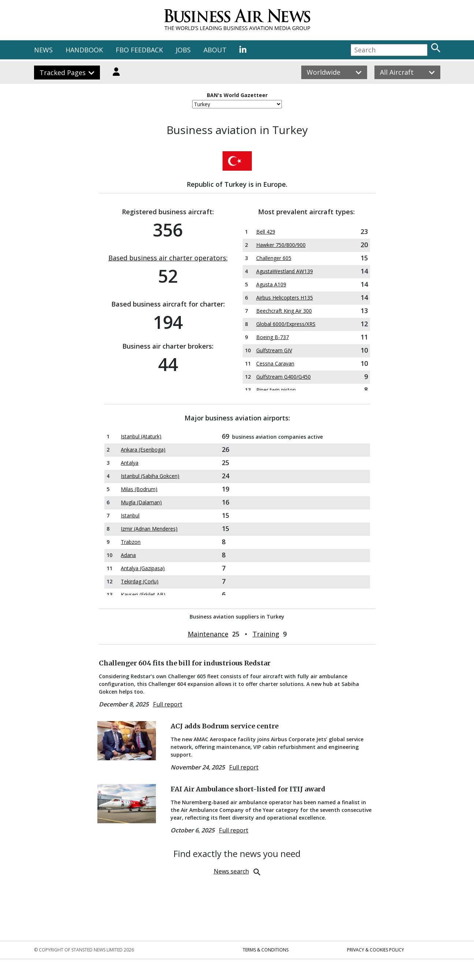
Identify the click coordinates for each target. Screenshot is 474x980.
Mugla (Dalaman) (141, 502)
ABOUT (215, 50)
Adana (128, 555)
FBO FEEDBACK (139, 50)
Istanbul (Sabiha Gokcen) (150, 476)
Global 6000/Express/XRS (286, 324)
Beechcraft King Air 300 (284, 311)
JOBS (183, 50)
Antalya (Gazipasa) (143, 568)
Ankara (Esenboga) (143, 450)
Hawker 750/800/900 (281, 245)
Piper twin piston (276, 390)
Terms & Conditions (266, 950)
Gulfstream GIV (274, 350)
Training (266, 634)
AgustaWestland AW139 (285, 271)
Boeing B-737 (273, 337)
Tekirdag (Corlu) (140, 581)
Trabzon (131, 542)
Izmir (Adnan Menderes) (149, 529)
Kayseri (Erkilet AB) (143, 595)
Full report (168, 704)
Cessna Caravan (275, 363)
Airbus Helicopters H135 (285, 298)
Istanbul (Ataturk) (141, 436)
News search (231, 871)
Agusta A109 (271, 284)
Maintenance (208, 634)
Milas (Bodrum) (139, 489)
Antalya (130, 463)
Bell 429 (266, 232)
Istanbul (130, 515)
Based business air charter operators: (168, 258)
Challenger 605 (274, 258)
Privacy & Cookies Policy (376, 950)
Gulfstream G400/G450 (283, 377)
